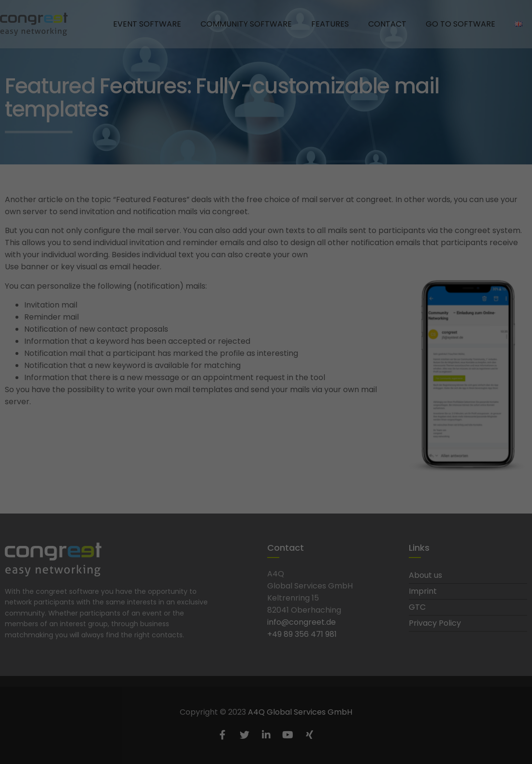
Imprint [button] (308, 294)
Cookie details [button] (234, 294)
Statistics (325, 182)
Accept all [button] (266, 216)
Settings (194, 159)
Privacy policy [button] (275, 294)
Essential (200, 182)
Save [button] (266, 244)
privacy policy (202, 150)
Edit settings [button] (266, 273)
